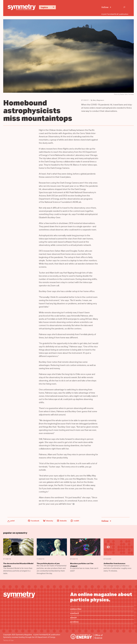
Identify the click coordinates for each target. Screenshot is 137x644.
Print (12, 521)
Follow (105, 7)
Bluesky (48, 521)
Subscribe (76, 609)
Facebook (34, 521)
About (73, 617)
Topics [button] (48, 7)
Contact (75, 613)
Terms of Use (8, 641)
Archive (74, 622)
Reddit (75, 521)
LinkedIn (62, 521)
